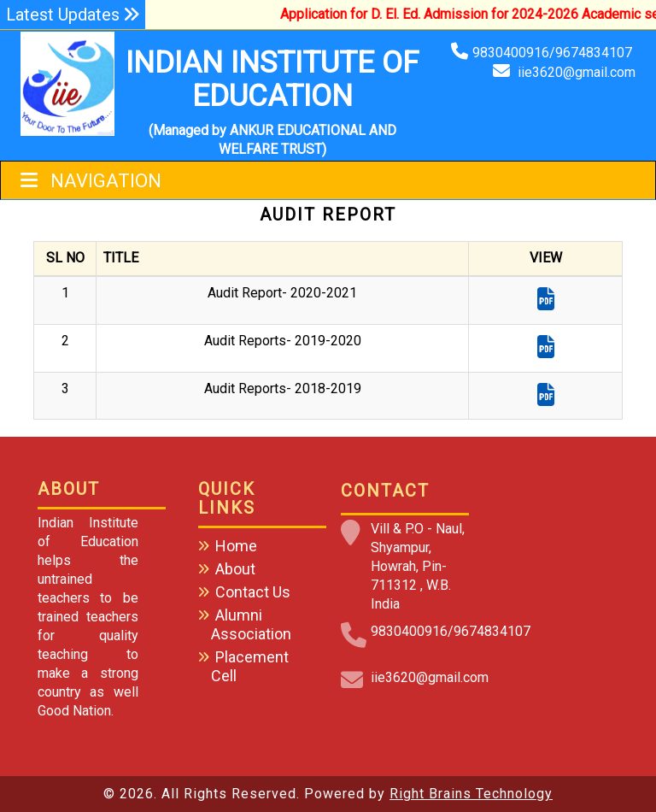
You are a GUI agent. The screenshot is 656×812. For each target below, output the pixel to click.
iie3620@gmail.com (577, 72)
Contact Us (253, 592)
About (235, 569)
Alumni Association (251, 624)
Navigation (91, 181)
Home (236, 546)
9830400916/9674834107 (554, 53)
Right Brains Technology (471, 794)
